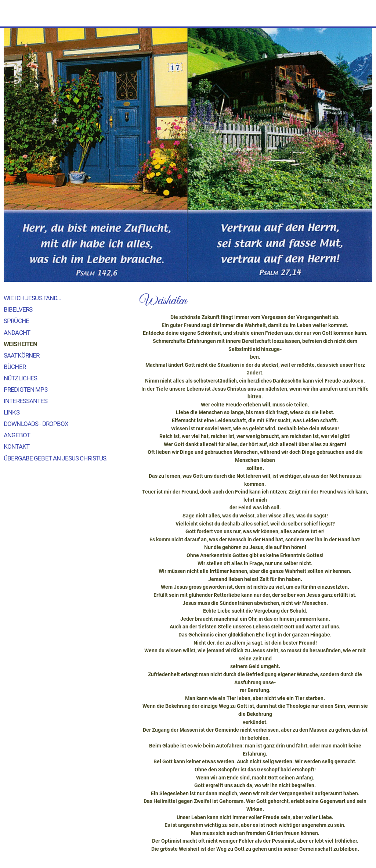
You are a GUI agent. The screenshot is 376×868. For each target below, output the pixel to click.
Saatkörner (21, 355)
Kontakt (17, 446)
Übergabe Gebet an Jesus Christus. (56, 458)
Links (12, 412)
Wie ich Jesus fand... (32, 298)
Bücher (15, 367)
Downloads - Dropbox (36, 424)
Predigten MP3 (26, 390)
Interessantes (26, 401)
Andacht (17, 333)
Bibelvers (18, 309)
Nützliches (20, 378)
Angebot (17, 435)
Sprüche (16, 321)
